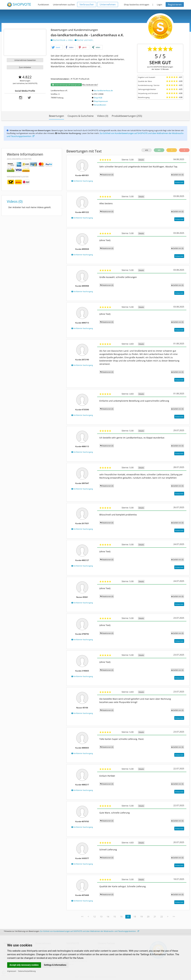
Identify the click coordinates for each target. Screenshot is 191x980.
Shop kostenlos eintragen (137, 5)
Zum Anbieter (25, 67)
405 (159, 150)
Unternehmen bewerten (25, 60)
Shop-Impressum (101, 101)
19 (141, 917)
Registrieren (175, 4)
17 (128, 917)
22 (162, 917)
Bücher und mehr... (84, 40)
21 (155, 917)
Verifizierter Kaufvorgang (82, 181)
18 (135, 917)
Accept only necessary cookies (24, 965)
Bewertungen (56, 116)
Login (160, 5)
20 (148, 917)
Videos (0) (103, 116)
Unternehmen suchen (64, 5)
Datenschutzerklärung (27, 971)
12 (94, 917)
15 (115, 917)
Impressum (12, 971)
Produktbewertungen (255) (127, 116)
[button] (57, 47)
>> (174, 917)
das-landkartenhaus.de (103, 90)
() (177, 175)
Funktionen (43, 5)
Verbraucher (87, 4)
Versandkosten (100, 105)
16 (121, 917)
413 (147, 150)
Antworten (179, 182)
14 (108, 917)
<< (82, 917)
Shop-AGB (98, 98)
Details (141, 160)
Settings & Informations (55, 965)
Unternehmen (108, 4)
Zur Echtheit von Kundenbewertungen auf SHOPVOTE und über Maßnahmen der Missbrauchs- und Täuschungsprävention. (90, 931)
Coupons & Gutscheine (81, 116)
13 (101, 917)
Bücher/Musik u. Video (62, 40)
